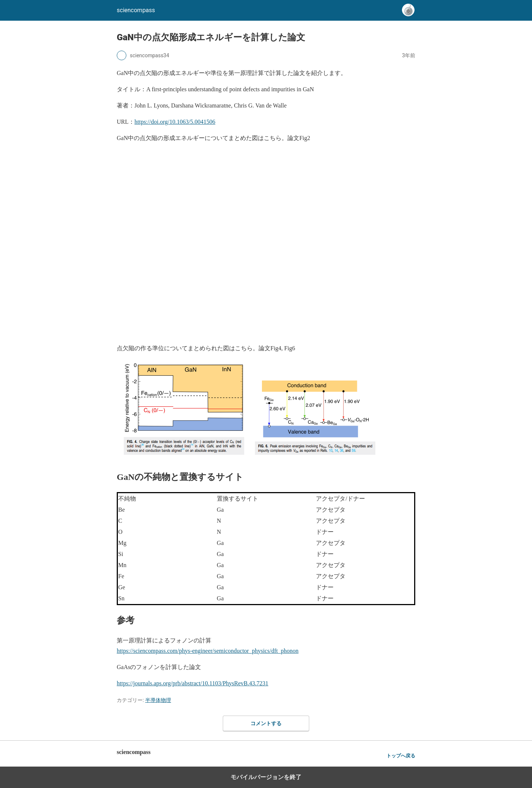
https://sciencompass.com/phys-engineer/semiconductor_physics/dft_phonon (208, 651)
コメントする (266, 723)
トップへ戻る (401, 756)
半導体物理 (158, 700)
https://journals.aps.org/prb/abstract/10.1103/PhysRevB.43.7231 (192, 683)
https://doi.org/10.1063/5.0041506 (175, 122)
